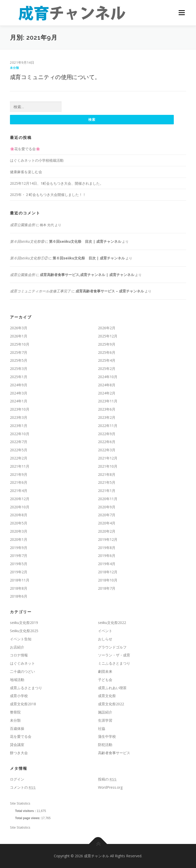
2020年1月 (19, 539)
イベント (105, 631)
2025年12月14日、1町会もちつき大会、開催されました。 (57, 183)
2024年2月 (107, 393)
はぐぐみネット (22, 663)
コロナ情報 (19, 655)
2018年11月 (20, 580)
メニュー (182, 13)
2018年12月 (108, 572)
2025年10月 (20, 344)
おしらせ (105, 639)
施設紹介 (105, 712)
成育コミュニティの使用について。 (55, 77)
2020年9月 (107, 507)
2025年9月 (107, 344)
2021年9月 (19, 474)
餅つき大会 (19, 753)
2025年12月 (108, 336)
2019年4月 (107, 564)
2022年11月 (108, 426)
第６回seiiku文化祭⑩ (27, 241)
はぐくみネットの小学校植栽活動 (37, 160)
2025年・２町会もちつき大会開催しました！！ (48, 195)
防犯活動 (105, 745)
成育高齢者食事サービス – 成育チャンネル (110, 291)
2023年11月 (108, 401)
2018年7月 (107, 588)
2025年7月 (19, 352)
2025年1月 (19, 377)
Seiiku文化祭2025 (24, 631)
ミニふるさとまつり (114, 663)
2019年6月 (107, 556)
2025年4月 (107, 361)
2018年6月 (19, 596)
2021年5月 (107, 483)
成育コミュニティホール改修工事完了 (40, 291)
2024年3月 (19, 393)
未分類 (15, 68)
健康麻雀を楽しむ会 (26, 172)
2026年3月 (19, 328)
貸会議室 (17, 745)
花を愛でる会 (21, 737)
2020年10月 (20, 507)
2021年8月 (107, 474)
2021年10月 (108, 466)
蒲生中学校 (107, 737)
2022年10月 (20, 434)
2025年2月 (107, 369)
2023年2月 (107, 417)
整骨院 (15, 712)
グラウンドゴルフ (112, 647)
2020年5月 (19, 523)
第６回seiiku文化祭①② (29, 258)
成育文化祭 (107, 696)
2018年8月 (19, 588)
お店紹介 (17, 647)
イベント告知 (21, 639)
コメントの (23, 787)
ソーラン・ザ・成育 (114, 655)
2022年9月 (107, 434)
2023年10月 (20, 409)
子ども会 (105, 680)
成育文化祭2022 (111, 704)
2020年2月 (107, 531)
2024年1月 (19, 401)
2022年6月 (107, 442)
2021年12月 (108, 458)
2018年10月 (108, 580)
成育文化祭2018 (23, 704)
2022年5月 (19, 450)
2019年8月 (107, 548)
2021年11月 (20, 466)
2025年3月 (19, 369)
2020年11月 (108, 499)
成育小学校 (19, 696)
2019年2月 (19, 572)
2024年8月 (107, 385)
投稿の (107, 779)
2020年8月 (19, 515)
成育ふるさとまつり (26, 688)
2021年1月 (107, 491)
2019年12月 (108, 539)
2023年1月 (19, 426)
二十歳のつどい (22, 671)
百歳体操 (17, 728)
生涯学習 (105, 720)
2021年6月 (19, 483)
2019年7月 (19, 556)
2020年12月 (20, 499)
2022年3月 (107, 450)
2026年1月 (19, 336)
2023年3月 (19, 417)
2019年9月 (19, 548)
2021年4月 (19, 491)
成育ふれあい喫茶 (112, 688)
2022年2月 (19, 458)
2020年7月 (107, 515)
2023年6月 (107, 409)
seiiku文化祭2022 (112, 623)
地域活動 (17, 680)
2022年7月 (19, 442)
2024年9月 (19, 385)
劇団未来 (105, 671)
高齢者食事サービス (114, 753)
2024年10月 (108, 377)
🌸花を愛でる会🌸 (25, 149)
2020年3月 (19, 531)
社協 (102, 728)
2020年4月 (107, 523)
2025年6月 (107, 352)
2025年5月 (19, 361)
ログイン (17, 779)
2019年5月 (19, 564)
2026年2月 (107, 328)
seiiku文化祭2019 (24, 623)
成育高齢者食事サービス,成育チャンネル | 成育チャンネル (87, 275)
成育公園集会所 (22, 225)
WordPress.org (110, 787)
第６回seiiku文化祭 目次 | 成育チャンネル (85, 241)
